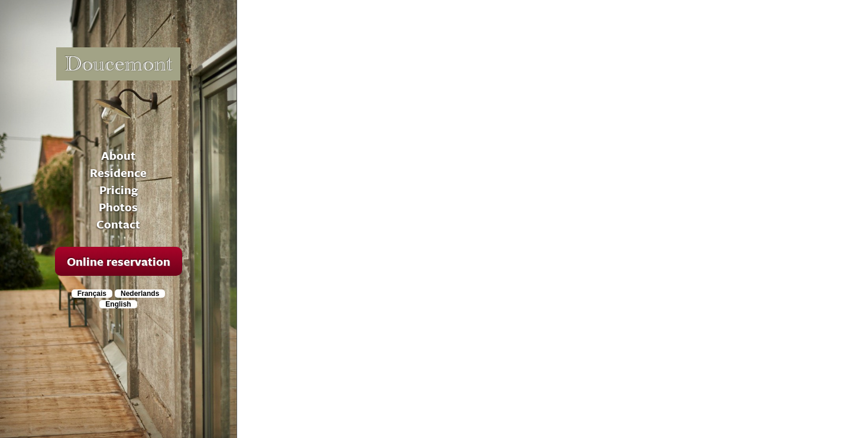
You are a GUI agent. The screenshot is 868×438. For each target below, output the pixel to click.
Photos (118, 207)
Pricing (119, 190)
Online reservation (119, 261)
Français (92, 294)
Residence (118, 173)
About (118, 155)
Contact (118, 224)
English (118, 304)
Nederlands (140, 294)
